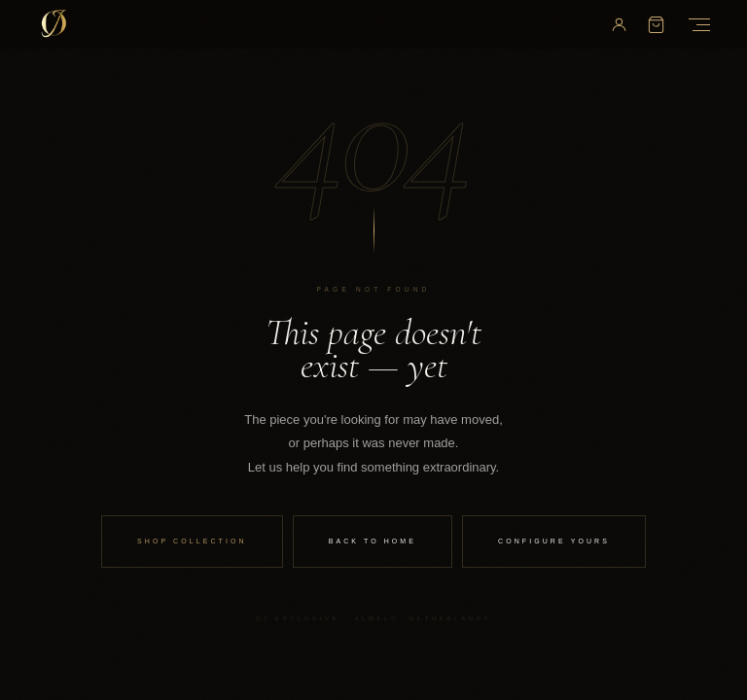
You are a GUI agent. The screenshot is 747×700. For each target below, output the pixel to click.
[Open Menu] (696, 25)
